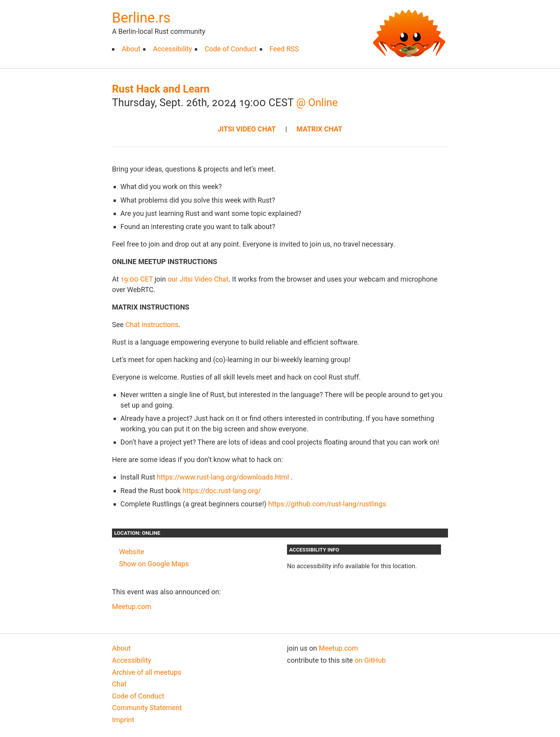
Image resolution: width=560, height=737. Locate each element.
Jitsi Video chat (247, 129)
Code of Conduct (231, 49)
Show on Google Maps (154, 564)
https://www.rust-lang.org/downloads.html (223, 477)
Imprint (123, 720)
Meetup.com (132, 607)
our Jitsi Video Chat (198, 279)
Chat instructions (152, 325)
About (131, 49)
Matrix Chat (320, 129)
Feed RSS (284, 49)
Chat (119, 684)
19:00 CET (137, 279)
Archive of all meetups (147, 672)
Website (131, 552)
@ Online (317, 103)
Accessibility (172, 49)
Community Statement (147, 708)
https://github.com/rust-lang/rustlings (327, 504)
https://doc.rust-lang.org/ (222, 491)
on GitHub (370, 660)
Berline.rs (141, 18)
